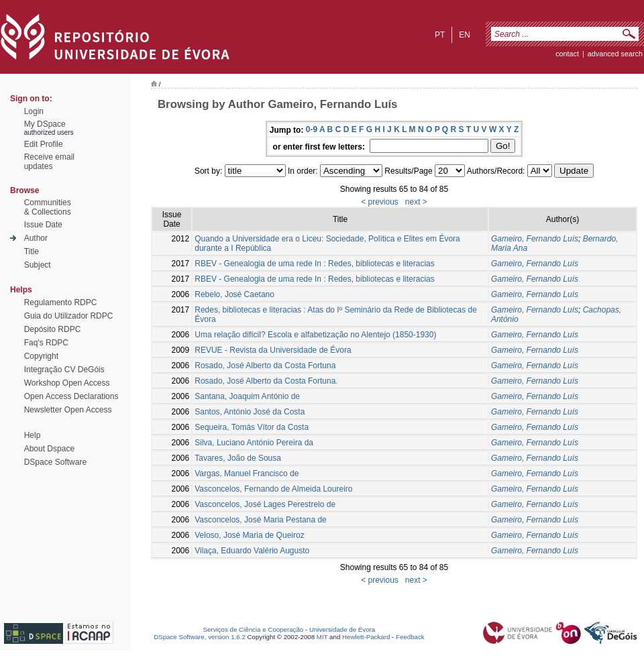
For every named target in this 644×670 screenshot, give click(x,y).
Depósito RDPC (53, 329)
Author (36, 238)
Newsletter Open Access (68, 410)
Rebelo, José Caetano (234, 294)
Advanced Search (615, 54)
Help (33, 435)
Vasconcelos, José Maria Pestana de (261, 520)
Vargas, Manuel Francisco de (247, 473)
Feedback (410, 637)
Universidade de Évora (342, 629)
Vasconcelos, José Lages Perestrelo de (265, 504)
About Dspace (49, 449)
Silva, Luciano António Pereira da (254, 443)
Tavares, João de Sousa (238, 458)
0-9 (312, 129)
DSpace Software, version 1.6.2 (200, 637)
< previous (380, 202)
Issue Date (43, 225)
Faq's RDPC (46, 343)
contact (567, 54)
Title (32, 252)
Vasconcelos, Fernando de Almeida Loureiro (273, 489)
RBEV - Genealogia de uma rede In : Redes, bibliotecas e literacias (315, 264)
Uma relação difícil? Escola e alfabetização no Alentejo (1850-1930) (315, 335)
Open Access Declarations (71, 396)
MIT (322, 637)
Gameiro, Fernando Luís (535, 239)
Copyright (41, 356)
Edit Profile (44, 144)
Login (34, 111)
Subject (38, 265)
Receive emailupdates (49, 162)
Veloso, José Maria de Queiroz (249, 535)
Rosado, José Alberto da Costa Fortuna (265, 366)
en (465, 35)
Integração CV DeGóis (64, 370)
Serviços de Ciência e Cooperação (254, 629)
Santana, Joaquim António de (247, 396)
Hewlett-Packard (366, 637)
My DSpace (45, 124)
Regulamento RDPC (61, 302)
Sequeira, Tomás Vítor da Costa (252, 427)
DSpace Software (55, 462)
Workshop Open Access (67, 383)
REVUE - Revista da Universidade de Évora (273, 350)
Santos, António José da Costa (250, 412)
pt (440, 35)
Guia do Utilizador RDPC (69, 316)
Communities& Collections (48, 207)
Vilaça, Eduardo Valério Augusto (252, 551)
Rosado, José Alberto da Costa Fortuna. (266, 381)
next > (416, 202)
